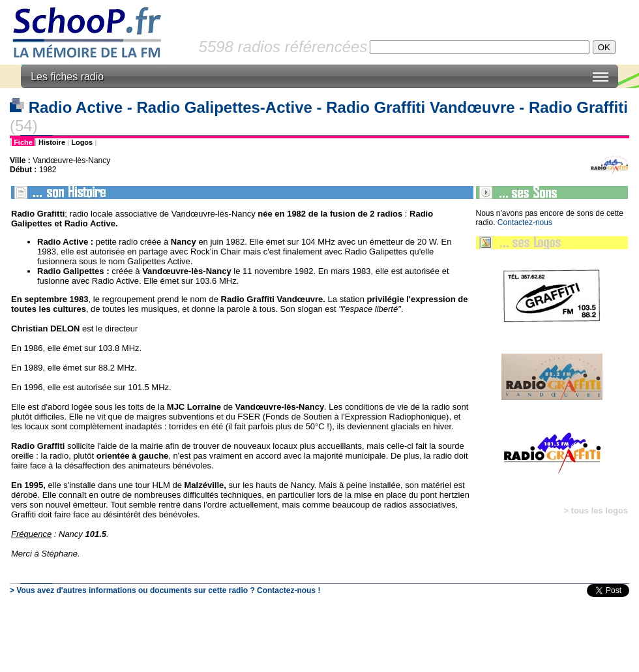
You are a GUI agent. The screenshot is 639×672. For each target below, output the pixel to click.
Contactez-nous (525, 222)
